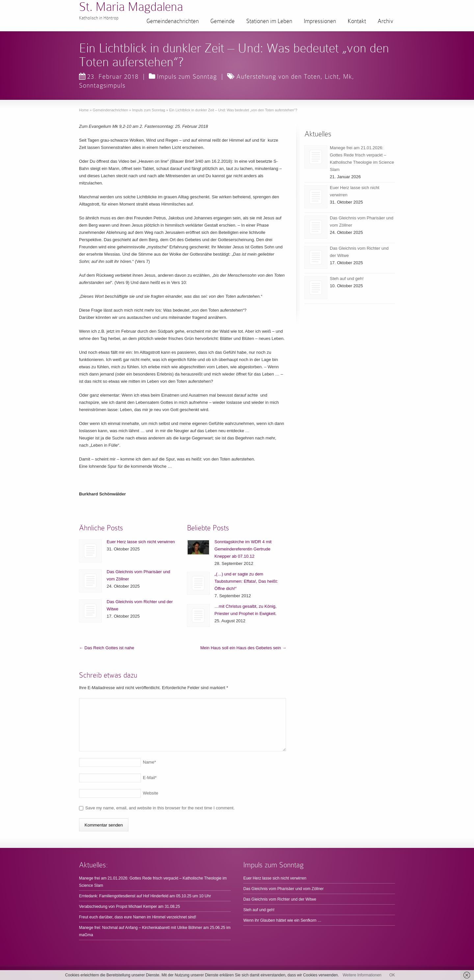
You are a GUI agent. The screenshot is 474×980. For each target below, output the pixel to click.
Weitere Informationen (362, 975)
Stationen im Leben (269, 21)
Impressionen (320, 21)
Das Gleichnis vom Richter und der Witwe (280, 899)
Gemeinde (223, 21)
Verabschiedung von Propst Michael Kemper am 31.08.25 (130, 907)
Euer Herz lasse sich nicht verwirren (141, 542)
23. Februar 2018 (109, 76)
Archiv (385, 21)
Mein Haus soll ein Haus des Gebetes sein (243, 648)
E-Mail (150, 778)
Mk (348, 76)
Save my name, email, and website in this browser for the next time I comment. (160, 808)
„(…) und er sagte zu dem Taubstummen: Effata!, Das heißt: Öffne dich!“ (246, 581)
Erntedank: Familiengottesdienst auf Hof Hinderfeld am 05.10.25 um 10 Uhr (145, 896)
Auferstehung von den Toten (278, 76)
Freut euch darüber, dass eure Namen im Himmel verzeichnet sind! (138, 917)
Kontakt (357, 21)
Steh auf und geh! (347, 279)
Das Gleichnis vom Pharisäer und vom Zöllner (283, 889)
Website (151, 793)
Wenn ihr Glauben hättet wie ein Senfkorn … (282, 920)
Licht (332, 76)
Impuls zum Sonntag (187, 76)
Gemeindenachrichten (173, 21)
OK (392, 975)
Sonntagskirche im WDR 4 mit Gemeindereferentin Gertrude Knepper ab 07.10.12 (243, 549)
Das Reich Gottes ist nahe (107, 648)
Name (149, 762)
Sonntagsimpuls (102, 85)
